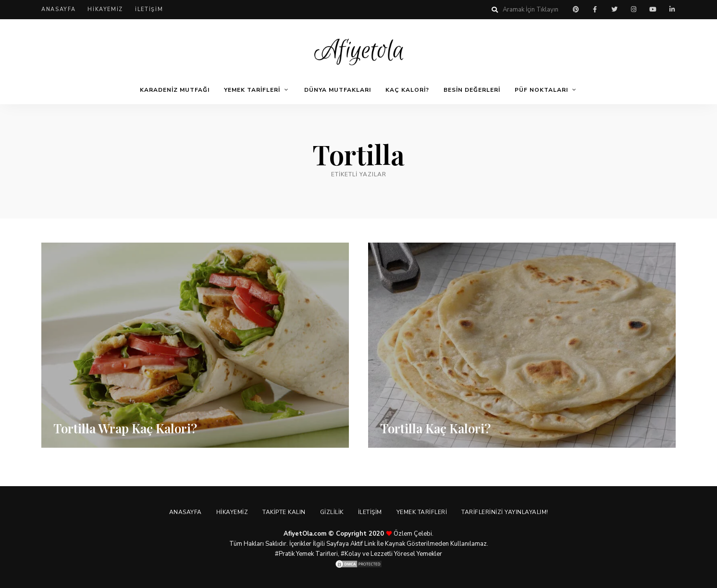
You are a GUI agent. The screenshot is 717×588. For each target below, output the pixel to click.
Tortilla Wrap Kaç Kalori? (125, 428)
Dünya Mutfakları (338, 90)
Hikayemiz (105, 9)
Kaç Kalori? (407, 90)
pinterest (576, 10)
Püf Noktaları (541, 90)
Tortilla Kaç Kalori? (435, 428)
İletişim (149, 9)
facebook (595, 10)
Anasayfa (58, 9)
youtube (653, 10)
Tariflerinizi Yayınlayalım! (505, 512)
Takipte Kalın (284, 512)
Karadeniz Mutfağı (175, 90)
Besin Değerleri (472, 90)
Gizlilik (332, 512)
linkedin (672, 10)
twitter (614, 10)
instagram (633, 10)
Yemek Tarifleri (252, 90)
